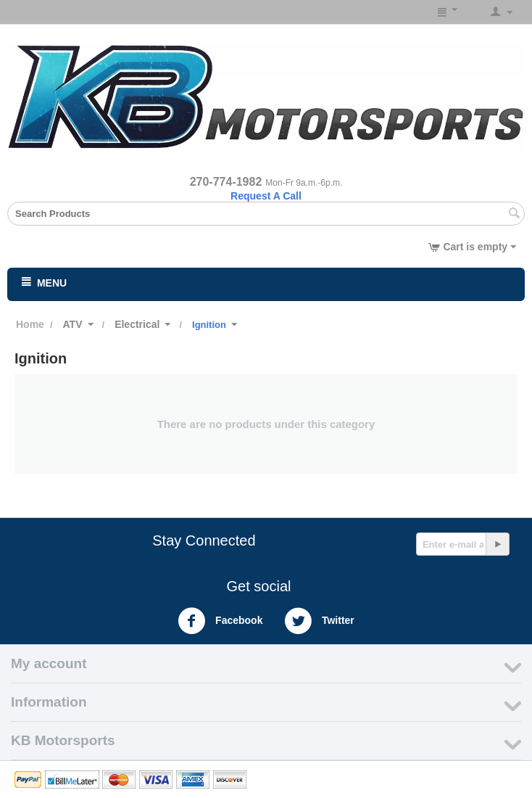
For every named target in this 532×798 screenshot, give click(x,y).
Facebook (220, 621)
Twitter (319, 621)
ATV (73, 324)
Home (30, 324)
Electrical (137, 324)
